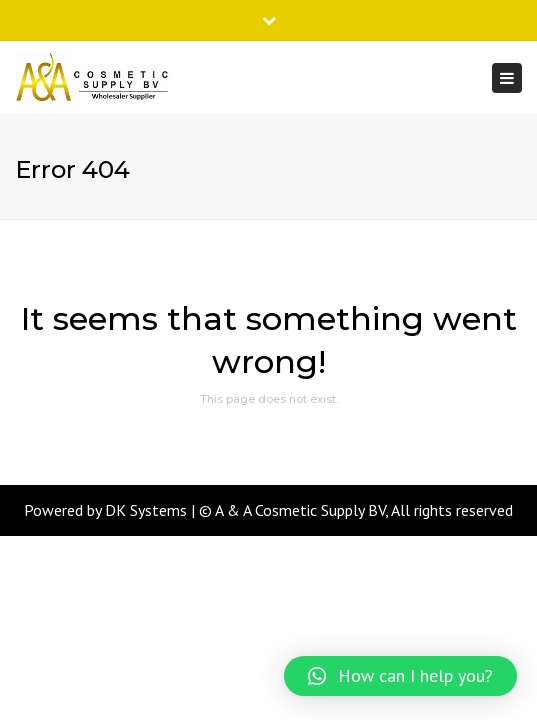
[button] (400, 676)
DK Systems (146, 510)
